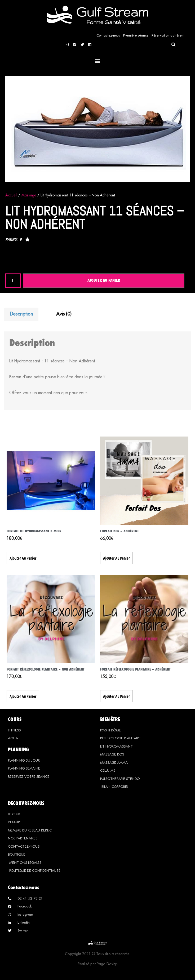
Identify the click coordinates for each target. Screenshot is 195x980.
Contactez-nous (108, 35)
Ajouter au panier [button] (23, 558)
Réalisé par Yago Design (98, 964)
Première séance (136, 35)
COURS (15, 719)
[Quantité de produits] (13, 281)
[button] (173, 45)
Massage (29, 195)
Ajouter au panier (104, 281)
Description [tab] (21, 314)
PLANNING (18, 749)
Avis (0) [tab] (64, 314)
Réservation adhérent (168, 35)
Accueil (11, 195)
